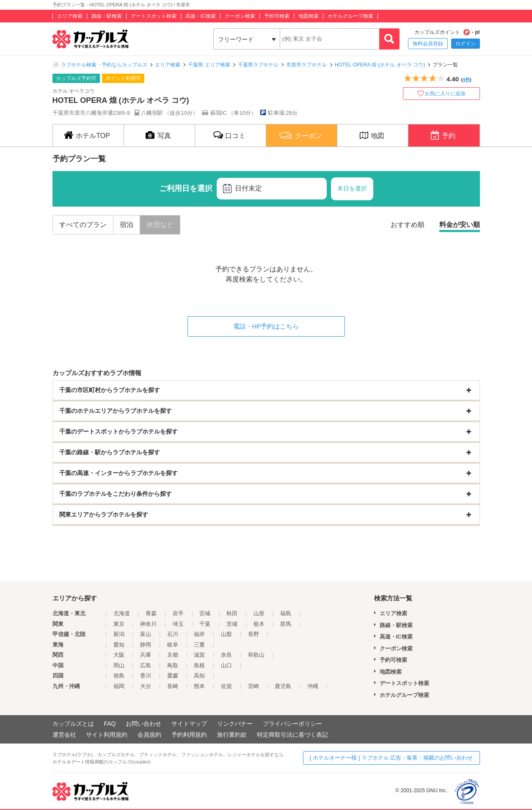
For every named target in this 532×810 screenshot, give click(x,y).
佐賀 (226, 686)
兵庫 (146, 655)
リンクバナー (235, 724)
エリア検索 (70, 16)
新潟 (119, 634)
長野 (254, 634)
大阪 (119, 655)
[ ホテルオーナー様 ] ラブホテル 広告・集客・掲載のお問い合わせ (391, 758)
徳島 (119, 676)
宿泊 (127, 225)
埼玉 (178, 624)
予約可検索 (277, 16)
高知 (199, 676)
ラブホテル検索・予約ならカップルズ (104, 65)
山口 (226, 665)
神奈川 (148, 624)
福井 (199, 634)
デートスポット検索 (154, 16)
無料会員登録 (428, 44)
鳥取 (173, 665)
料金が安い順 (460, 225)
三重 (199, 645)
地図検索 (309, 16)
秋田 (232, 613)
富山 (146, 634)
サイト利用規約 (107, 735)
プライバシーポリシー (292, 724)
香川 (146, 676)
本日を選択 (352, 188)
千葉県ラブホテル (258, 65)
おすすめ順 (408, 225)
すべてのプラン (83, 225)
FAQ (110, 724)
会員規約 (149, 735)
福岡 (119, 686)
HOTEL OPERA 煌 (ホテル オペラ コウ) (380, 65)
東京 (119, 624)
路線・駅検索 (107, 16)
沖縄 (313, 686)
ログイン (466, 44)
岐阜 (173, 645)
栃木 (259, 624)
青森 (151, 613)
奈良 (226, 655)
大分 (146, 686)
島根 (199, 665)
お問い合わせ (143, 724)
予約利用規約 (189, 735)
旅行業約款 (232, 735)
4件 (466, 80)
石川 (173, 634)
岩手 (178, 613)
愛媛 (173, 676)
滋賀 (199, 655)
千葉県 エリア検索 (209, 65)
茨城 (232, 624)
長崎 (173, 686)
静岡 (146, 645)
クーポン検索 (240, 16)
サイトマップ (189, 724)
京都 (173, 655)
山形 (259, 613)
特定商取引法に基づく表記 (292, 735)
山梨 (226, 634)
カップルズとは (73, 724)
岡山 (119, 665)
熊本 (199, 686)
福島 (286, 613)
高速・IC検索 (201, 16)
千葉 (205, 624)
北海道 (122, 613)
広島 (146, 665)
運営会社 (64, 735)
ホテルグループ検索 (350, 16)
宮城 (205, 613)
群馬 (286, 624)
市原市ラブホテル (306, 65)
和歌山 (256, 655)
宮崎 (254, 686)
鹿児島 (283, 686)
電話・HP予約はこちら (266, 326)
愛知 (119, 645)
